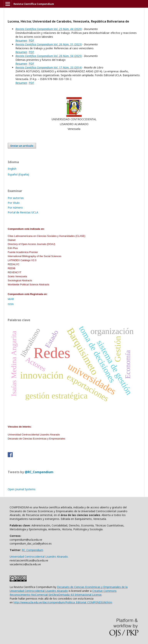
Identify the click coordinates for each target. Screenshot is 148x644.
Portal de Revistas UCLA (23, 212)
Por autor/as (16, 198)
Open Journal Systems (22, 489)
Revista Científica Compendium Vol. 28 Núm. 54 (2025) (49, 56)
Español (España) (18, 174)
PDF (31, 41)
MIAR (11, 299)
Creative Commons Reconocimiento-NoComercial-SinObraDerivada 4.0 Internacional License (63, 593)
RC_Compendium (32, 550)
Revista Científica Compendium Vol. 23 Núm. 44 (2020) (49, 29)
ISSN (11, 304)
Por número (15, 208)
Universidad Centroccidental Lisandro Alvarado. (39, 557)
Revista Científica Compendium (34, 4)
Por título (14, 203)
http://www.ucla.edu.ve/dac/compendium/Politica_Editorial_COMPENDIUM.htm (63, 602)
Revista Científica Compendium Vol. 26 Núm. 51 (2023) (49, 44)
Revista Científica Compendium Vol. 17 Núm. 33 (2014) (49, 67)
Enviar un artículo (22, 146)
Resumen (21, 41)
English (12, 169)
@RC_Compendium (39, 472)
